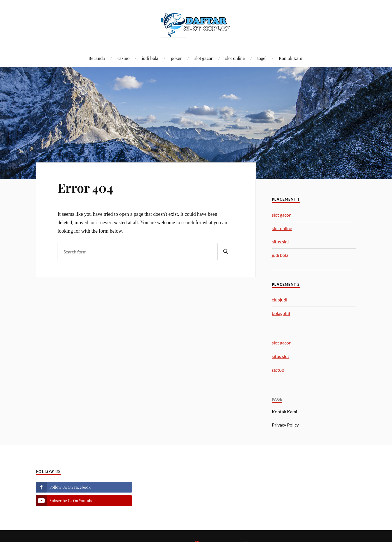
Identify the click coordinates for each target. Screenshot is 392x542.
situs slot (281, 241)
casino (123, 58)
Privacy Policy (285, 425)
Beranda (97, 58)
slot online (235, 58)
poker (176, 58)
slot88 (278, 370)
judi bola (150, 58)
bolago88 (281, 313)
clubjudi (280, 300)
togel (262, 58)
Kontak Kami (291, 58)
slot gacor (204, 58)
